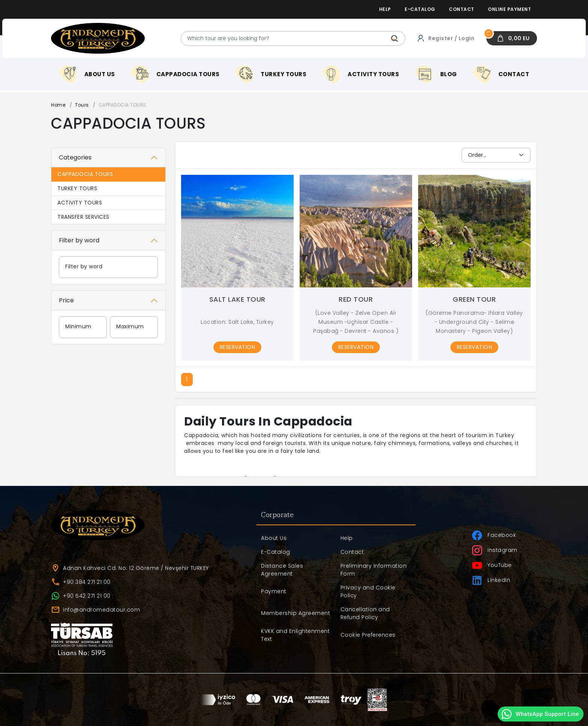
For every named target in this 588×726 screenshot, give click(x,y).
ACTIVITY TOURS (80, 203)
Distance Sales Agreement (282, 570)
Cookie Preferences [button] (368, 635)
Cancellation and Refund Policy (365, 613)
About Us (274, 538)
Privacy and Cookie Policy (368, 591)
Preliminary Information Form (374, 570)
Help (347, 538)
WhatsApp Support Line (540, 714)
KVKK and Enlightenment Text (295, 635)
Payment (274, 591)
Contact (352, 552)
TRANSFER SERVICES (83, 217)
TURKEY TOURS (77, 188)
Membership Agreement (295, 613)
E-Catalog (276, 552)
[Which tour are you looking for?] (293, 38)
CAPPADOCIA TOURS (85, 174)
